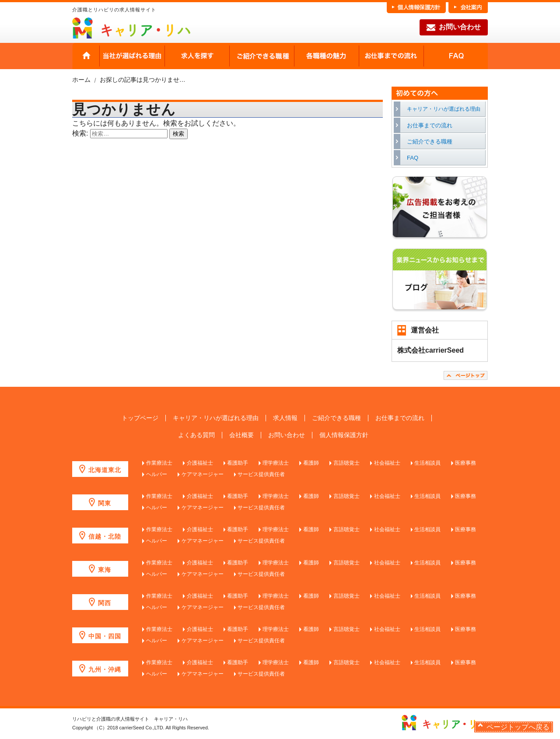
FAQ (456, 56)
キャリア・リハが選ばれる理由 (444, 109)
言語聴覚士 (346, 463)
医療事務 (465, 463)
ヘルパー (157, 474)
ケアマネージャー (203, 474)
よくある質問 (196, 435)
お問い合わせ (454, 28)
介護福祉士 (200, 463)
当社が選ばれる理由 (132, 56)
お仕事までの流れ (391, 56)
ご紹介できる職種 (262, 56)
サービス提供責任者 (261, 474)
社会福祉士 (387, 463)
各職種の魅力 (326, 56)
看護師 (311, 463)
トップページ (140, 418)
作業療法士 (159, 463)
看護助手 (238, 463)
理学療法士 (276, 463)
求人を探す (197, 56)
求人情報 (285, 418)
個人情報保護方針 (344, 435)
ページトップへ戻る (518, 727)
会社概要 (241, 435)
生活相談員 (427, 463)
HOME (86, 56)
